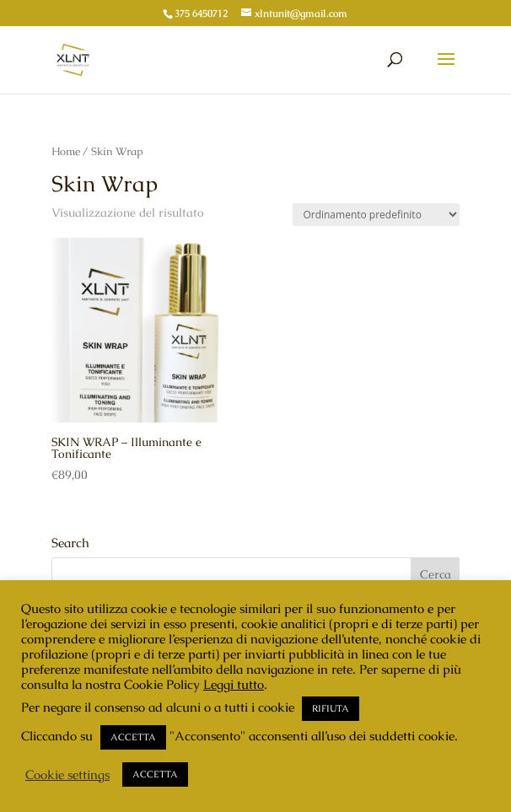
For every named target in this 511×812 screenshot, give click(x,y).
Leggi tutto (234, 684)
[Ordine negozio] (376, 215)
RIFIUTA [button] (331, 708)
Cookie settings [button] (67, 775)
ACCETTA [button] (133, 737)
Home (66, 151)
